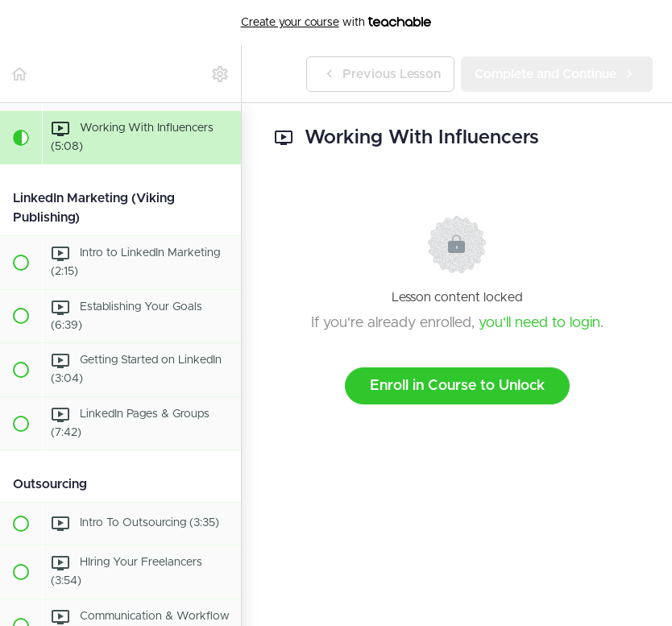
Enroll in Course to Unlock (457, 386)
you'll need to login (539, 323)
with (336, 23)
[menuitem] (221, 74)
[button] (20, 74)
